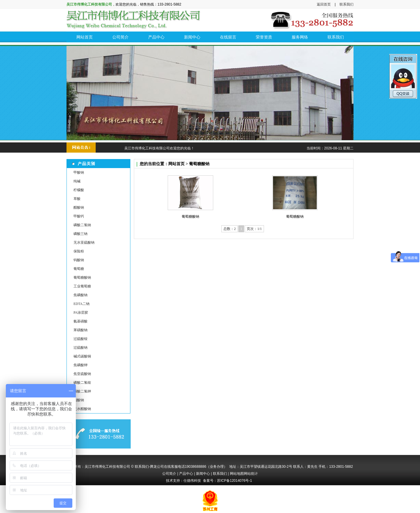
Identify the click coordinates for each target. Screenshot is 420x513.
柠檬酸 (79, 190)
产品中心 (186, 474)
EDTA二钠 (82, 304)
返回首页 (324, 4)
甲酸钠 (79, 172)
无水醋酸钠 (82, 409)
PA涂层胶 (81, 313)
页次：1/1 (254, 229)
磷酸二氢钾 (82, 391)
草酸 (77, 199)
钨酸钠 (79, 260)
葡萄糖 (79, 269)
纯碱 (77, 181)
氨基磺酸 (80, 321)
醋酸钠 (79, 207)
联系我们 (346, 4)
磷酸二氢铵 (82, 383)
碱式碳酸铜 (82, 356)
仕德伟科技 (192, 481)
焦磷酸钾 (80, 365)
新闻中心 (203, 474)
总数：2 (230, 229)
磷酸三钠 (80, 234)
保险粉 (79, 251)
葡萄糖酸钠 (82, 278)
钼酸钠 (79, 400)
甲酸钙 (79, 216)
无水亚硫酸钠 (84, 242)
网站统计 (251, 474)
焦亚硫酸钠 (82, 374)
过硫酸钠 (80, 348)
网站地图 (237, 474)
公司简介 (169, 474)
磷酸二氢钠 (82, 225)
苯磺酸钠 (80, 330)
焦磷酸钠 (80, 295)
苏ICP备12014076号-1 (235, 481)
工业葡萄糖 (82, 286)
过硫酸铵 (80, 339)
